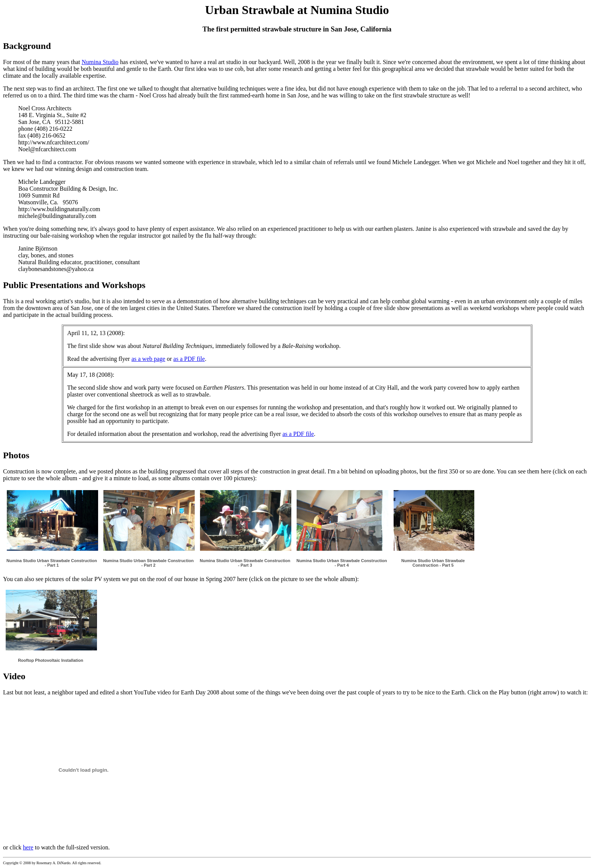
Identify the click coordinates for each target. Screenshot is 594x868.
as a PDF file (189, 359)
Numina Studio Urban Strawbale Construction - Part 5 (433, 563)
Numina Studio (100, 62)
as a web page (148, 359)
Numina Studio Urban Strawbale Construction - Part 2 (148, 563)
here (28, 847)
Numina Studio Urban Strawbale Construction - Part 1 (52, 563)
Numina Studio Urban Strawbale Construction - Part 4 (342, 563)
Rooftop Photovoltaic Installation (50, 660)
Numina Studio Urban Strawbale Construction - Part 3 (245, 563)
